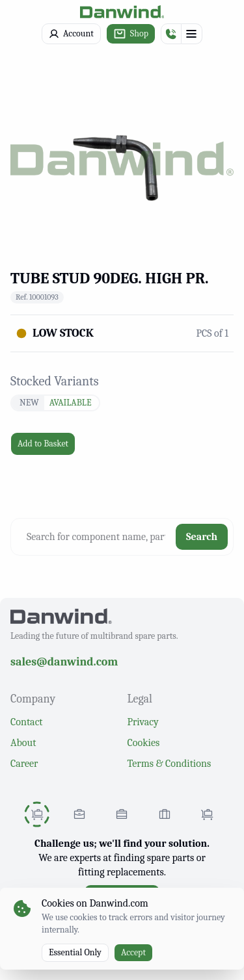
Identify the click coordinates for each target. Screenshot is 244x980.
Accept (133, 952)
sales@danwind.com (64, 662)
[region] (122, 159)
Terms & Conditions (169, 764)
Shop (131, 34)
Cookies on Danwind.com (95, 903)
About (23, 743)
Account (71, 33)
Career (24, 764)
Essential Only (75, 952)
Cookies (144, 743)
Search (202, 537)
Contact (27, 722)
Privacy (143, 722)
